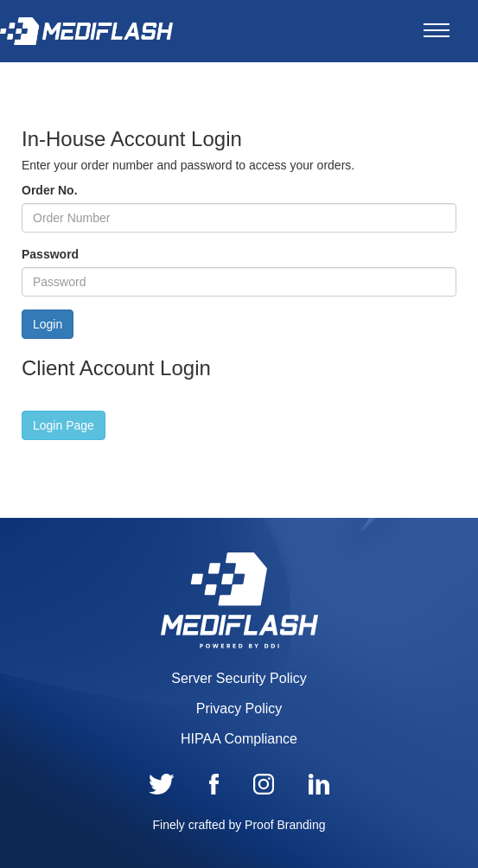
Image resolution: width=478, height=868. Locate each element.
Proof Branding (285, 825)
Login (48, 324)
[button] (64, 425)
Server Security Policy (239, 678)
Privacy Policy (239, 708)
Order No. (50, 190)
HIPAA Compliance (239, 739)
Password (50, 254)
